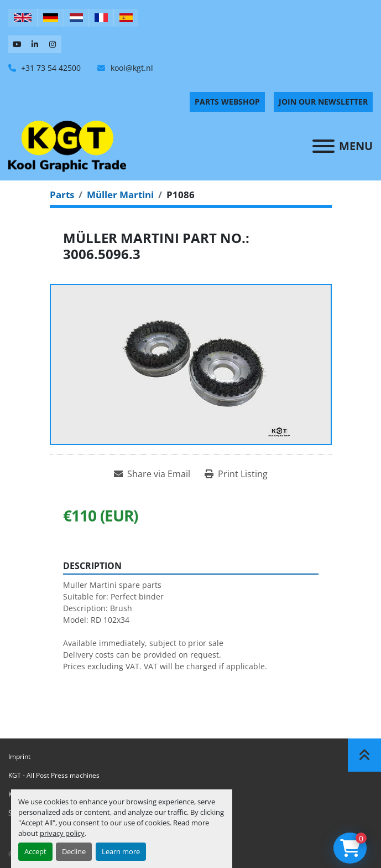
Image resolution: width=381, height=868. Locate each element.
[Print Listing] (236, 474)
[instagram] (53, 44)
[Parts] (62, 195)
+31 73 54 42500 (50, 68)
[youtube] (17, 44)
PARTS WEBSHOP (227, 102)
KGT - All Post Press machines (54, 775)
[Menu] (323, 146)
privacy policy (62, 833)
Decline (74, 851)
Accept (35, 851)
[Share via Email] (152, 474)
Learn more (121, 851)
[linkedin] (35, 44)
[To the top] (364, 755)
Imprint (19, 756)
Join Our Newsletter (323, 102)
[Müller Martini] (120, 195)
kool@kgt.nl (131, 68)
